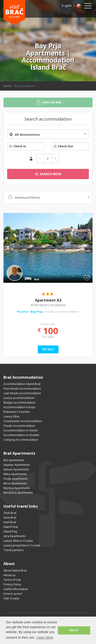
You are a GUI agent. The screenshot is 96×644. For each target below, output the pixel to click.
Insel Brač (10, 522)
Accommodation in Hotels (21, 430)
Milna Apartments (15, 474)
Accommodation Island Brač (22, 384)
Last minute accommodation (22, 393)
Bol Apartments (14, 460)
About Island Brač (15, 570)
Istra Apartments (14, 536)
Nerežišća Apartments (18, 493)
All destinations (27, 135)
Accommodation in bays (19, 407)
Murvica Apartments (17, 488)
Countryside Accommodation (23, 421)
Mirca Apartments (15, 483)
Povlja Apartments (15, 479)
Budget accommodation (19, 402)
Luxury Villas (11, 416)
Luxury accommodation (19, 398)
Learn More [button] (45, 637)
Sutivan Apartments (16, 469)
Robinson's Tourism (17, 412)
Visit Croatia (11, 598)
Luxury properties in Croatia (22, 545)
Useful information (16, 589)
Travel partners (14, 550)
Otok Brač (10, 513)
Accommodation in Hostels (21, 435)
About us (9, 575)
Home (7, 86)
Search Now (48, 174)
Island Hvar (11, 527)
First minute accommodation (22, 389)
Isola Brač (10, 517)
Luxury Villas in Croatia (18, 541)
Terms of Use (12, 580)
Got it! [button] (74, 630)
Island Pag (10, 531)
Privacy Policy (12, 584)
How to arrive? (13, 594)
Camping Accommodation (21, 440)
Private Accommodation (19, 426)
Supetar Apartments (17, 465)
